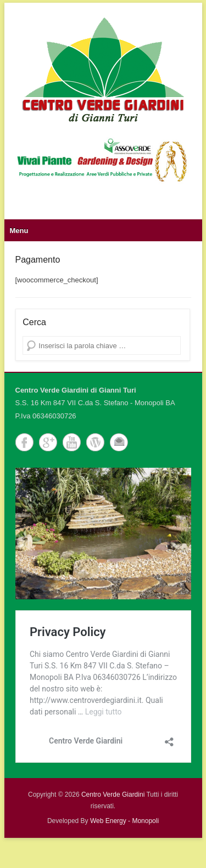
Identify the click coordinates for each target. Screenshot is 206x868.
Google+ (48, 442)
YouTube (72, 442)
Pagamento (38, 260)
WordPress (95, 442)
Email (119, 442)
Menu (19, 231)
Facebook (24, 442)
